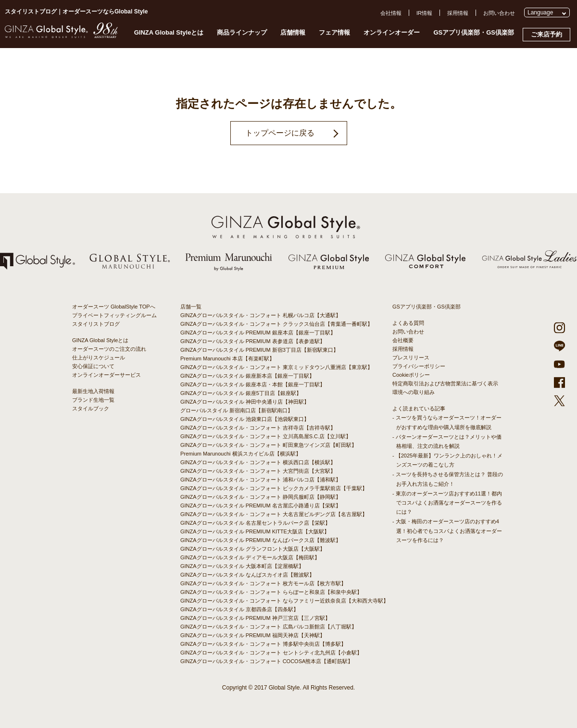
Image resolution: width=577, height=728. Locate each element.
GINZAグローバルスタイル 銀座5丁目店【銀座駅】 (241, 393)
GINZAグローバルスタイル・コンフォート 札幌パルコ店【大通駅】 (261, 315)
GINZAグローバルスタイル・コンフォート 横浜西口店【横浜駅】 (258, 462)
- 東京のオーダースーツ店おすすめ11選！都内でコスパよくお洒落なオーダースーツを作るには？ (447, 503)
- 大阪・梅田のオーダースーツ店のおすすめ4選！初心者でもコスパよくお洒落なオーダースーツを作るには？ (447, 531)
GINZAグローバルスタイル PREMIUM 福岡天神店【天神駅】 (253, 635)
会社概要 (403, 340)
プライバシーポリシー (419, 366)
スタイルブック (91, 408)
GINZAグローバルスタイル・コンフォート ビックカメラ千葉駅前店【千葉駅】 (274, 488)
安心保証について (93, 366)
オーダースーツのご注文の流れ (109, 349)
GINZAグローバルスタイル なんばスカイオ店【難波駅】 (247, 575)
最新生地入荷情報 (93, 391)
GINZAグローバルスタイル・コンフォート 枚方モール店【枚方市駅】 (263, 583)
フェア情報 (334, 32)
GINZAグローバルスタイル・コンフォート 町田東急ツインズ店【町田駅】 (269, 445)
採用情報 (458, 13)
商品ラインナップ (242, 32)
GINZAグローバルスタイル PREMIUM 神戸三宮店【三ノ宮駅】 (255, 618)
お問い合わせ (499, 13)
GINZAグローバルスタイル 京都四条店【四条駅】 (239, 609)
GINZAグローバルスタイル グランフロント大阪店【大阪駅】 (253, 549)
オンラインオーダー (392, 32)
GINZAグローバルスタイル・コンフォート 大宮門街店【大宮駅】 (258, 471)
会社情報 (391, 13)
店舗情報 (293, 32)
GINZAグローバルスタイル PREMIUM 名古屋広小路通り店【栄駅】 (261, 506)
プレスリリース (411, 358)
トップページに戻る (280, 133)
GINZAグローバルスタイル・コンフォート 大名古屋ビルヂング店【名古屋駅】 (274, 514)
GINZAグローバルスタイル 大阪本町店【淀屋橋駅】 (242, 566)
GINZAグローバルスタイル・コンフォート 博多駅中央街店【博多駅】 (263, 644)
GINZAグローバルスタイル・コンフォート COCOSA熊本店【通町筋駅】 (267, 661)
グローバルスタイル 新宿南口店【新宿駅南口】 (237, 410)
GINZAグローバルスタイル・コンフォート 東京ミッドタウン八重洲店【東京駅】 (276, 367)
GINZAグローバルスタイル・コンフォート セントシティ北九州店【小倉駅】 (271, 653)
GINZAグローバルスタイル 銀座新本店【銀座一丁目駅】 (247, 376)
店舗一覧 (191, 307)
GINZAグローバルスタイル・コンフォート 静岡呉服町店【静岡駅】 (261, 497)
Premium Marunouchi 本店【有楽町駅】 (227, 358)
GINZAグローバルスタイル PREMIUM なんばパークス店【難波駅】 (261, 540)
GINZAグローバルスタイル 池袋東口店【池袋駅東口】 (245, 419)
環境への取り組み (414, 392)
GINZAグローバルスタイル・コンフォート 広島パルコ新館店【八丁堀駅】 (269, 627)
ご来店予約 (546, 34)
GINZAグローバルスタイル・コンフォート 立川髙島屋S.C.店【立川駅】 (266, 436)
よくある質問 (408, 323)
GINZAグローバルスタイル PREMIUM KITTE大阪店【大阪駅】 (255, 531)
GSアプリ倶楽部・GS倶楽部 (474, 32)
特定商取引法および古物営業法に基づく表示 (445, 383)
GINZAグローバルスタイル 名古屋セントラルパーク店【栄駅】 (255, 523)
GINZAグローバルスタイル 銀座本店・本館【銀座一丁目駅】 (253, 384)
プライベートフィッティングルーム (114, 315)
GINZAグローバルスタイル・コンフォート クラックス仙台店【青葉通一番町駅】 (276, 324)
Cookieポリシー (411, 375)
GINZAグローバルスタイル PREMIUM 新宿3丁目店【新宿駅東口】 (259, 350)
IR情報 (424, 13)
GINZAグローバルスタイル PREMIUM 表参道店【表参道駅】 (253, 341)
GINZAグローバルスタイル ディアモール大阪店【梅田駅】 (250, 557)
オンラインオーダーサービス (107, 375)
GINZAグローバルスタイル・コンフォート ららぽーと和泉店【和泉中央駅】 (271, 592)
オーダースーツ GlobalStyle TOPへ (114, 307)
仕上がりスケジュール (99, 358)
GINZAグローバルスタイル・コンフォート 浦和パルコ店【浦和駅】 (261, 480)
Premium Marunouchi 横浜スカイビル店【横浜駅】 (241, 454)
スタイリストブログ (96, 324)
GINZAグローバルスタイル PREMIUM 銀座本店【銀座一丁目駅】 (258, 333)
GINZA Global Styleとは (169, 32)
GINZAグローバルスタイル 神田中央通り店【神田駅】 (245, 402)
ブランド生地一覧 (93, 400)
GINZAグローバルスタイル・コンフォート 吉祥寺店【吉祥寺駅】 (258, 428)
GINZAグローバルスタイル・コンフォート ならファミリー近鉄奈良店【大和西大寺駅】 (284, 601)
